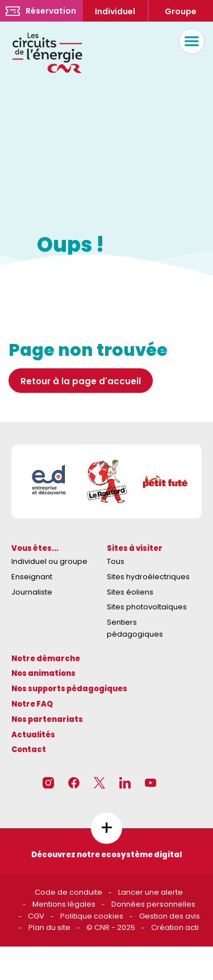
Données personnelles (153, 904)
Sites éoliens (130, 592)
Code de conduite (68, 892)
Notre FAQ (32, 704)
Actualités (33, 735)
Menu (189, 41)
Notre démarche (46, 659)
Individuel (115, 11)
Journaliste (32, 592)
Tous (116, 561)
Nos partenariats (47, 719)
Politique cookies (92, 916)
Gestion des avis (170, 916)
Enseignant (32, 577)
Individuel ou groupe (49, 561)
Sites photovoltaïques (147, 607)
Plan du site (49, 927)
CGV (36, 916)
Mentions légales (64, 904)
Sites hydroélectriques (148, 577)
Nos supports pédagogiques (69, 689)
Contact (29, 749)
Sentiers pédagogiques (135, 628)
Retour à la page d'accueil (81, 381)
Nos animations (43, 673)
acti (192, 927)
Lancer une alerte (151, 892)
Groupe (181, 11)
